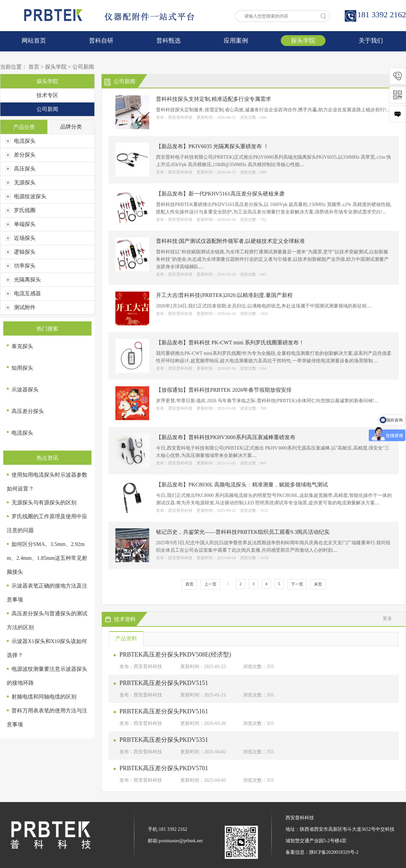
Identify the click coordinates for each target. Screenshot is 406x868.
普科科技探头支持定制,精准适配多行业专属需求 (213, 99)
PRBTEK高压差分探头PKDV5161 (164, 711)
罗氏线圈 (20, 210)
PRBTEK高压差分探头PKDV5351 (164, 740)
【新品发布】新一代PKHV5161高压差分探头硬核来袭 (220, 194)
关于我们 (371, 41)
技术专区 (47, 95)
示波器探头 (25, 390)
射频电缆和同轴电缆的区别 (44, 697)
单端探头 (20, 224)
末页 (318, 584)
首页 (34, 67)
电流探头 (20, 141)
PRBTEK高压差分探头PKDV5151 (164, 683)
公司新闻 (83, 67)
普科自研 (101, 41)
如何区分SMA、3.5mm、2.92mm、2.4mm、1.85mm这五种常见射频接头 (47, 558)
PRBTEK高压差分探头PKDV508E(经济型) (175, 655)
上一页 (210, 584)
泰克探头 (22, 346)
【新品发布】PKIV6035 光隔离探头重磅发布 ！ (212, 146)
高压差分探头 (28, 411)
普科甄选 (168, 41)
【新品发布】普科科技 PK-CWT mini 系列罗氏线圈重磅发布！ (230, 342)
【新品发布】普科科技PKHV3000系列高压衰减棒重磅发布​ (226, 437)
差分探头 (20, 155)
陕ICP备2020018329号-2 (334, 852)
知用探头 (22, 368)
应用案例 (236, 41)
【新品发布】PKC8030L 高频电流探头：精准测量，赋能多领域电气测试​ (242, 485)
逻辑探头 (20, 252)
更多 (387, 619)
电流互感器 (23, 293)
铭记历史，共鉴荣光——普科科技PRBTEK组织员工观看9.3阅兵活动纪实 (243, 532)
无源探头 (20, 182)
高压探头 (20, 169)
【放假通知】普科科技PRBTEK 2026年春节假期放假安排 (224, 390)
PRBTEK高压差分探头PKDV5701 (164, 768)
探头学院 (303, 41)
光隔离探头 (23, 280)
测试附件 (20, 307)
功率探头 (20, 266)
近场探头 (20, 238)
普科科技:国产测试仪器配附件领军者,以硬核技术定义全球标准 (230, 241)
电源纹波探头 (26, 196)
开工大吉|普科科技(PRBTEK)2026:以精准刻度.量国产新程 (224, 295)
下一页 (297, 584)
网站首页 (34, 41)
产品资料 (126, 638)
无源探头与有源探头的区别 (44, 502)
